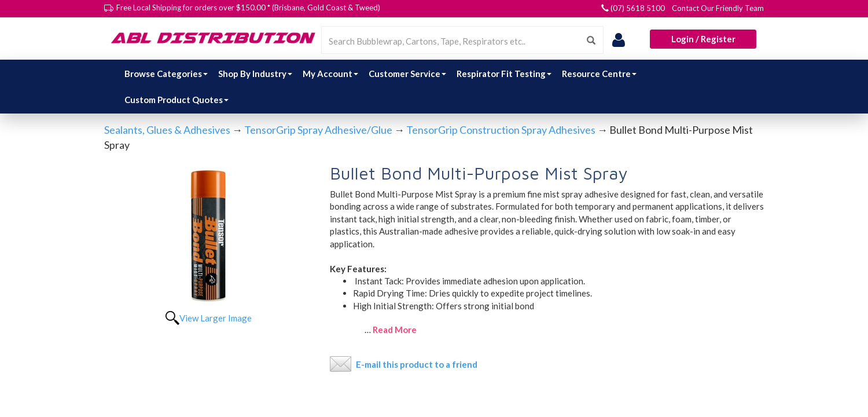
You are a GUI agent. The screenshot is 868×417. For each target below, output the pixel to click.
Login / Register (703, 39)
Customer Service (407, 74)
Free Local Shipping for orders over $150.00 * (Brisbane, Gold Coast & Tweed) (248, 8)
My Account (330, 74)
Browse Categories (166, 74)
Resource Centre (599, 74)
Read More (395, 330)
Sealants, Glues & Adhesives (167, 130)
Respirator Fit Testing (504, 74)
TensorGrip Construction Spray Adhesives (501, 130)
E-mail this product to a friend (417, 364)
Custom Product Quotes (176, 100)
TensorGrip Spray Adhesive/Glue (318, 130)
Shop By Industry (255, 74)
